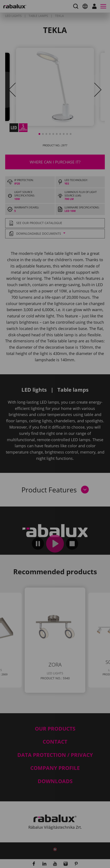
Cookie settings (39, 460)
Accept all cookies (42, 483)
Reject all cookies (41, 472)
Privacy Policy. (71, 448)
